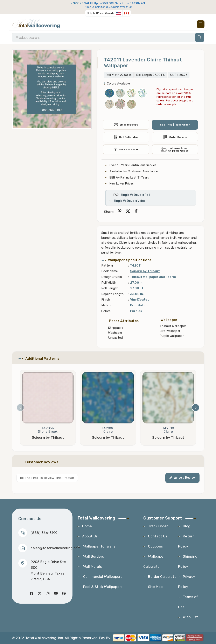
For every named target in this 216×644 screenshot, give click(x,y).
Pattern (107, 266)
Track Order (158, 526)
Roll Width (109, 283)
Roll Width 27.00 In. (119, 75)
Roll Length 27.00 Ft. (151, 75)
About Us (90, 536)
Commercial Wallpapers (102, 577)
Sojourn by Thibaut (145, 271)
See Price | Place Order (175, 125)
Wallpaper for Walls (99, 546)
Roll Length (110, 288)
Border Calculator (163, 577)
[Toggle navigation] (201, 24)
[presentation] (20, 408)
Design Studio (112, 277)
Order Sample (175, 137)
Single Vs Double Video (130, 201)
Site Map (155, 587)
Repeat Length (113, 294)
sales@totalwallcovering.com (56, 548)
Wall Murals (92, 567)
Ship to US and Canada (101, 13)
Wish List (190, 617)
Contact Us (158, 536)
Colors (106, 311)
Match (106, 306)
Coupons (155, 546)
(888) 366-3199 (44, 533)
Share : (110, 212)
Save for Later (126, 150)
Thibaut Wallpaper (173, 326)
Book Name (110, 271)
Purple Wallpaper (172, 336)
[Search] (108, 38)
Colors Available (119, 84)
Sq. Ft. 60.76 (179, 75)
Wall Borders (93, 557)
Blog (187, 526)
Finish (106, 300)
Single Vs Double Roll (135, 195)
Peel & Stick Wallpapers (102, 587)
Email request (126, 125)
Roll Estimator (126, 137)
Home (87, 526)
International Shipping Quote (175, 150)
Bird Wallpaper (170, 331)
